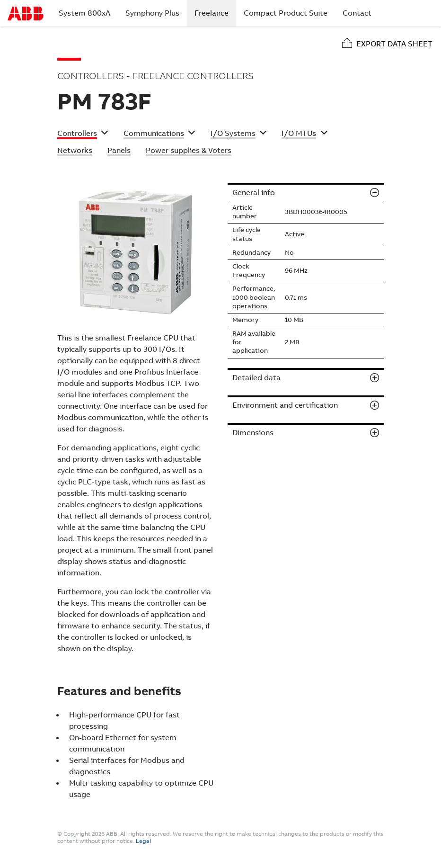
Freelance (215, 13)
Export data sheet (394, 44)
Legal (143, 841)
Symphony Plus (152, 13)
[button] (83, 134)
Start (26, 13)
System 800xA (84, 13)
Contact (357, 13)
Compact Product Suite (286, 13)
